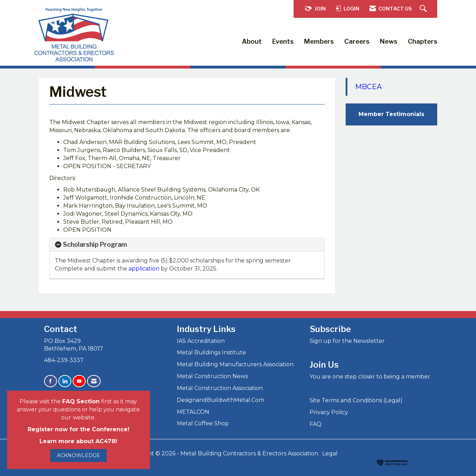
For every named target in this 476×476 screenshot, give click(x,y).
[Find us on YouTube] (79, 381)
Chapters (423, 41)
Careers (357, 41)
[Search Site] (424, 9)
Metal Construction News (212, 376)
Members (319, 41)
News (389, 41)
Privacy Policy (329, 412)
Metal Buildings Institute (211, 352)
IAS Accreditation (201, 341)
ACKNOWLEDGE (78, 455)
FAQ (316, 424)
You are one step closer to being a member (370, 377)
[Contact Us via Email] (94, 381)
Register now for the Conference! (78, 429)
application (145, 269)
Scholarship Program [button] (95, 244)
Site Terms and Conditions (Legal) (356, 400)
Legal (330, 453)
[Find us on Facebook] (51, 381)
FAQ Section (81, 401)
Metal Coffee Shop (203, 423)
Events (283, 41)
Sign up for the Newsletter (347, 341)
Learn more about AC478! (78, 441)
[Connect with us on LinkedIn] (65, 381)
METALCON (193, 412)
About (252, 41)
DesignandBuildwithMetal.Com (221, 400)
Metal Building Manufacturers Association (235, 364)
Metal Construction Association (220, 388)
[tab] (187, 245)
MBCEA (368, 87)
